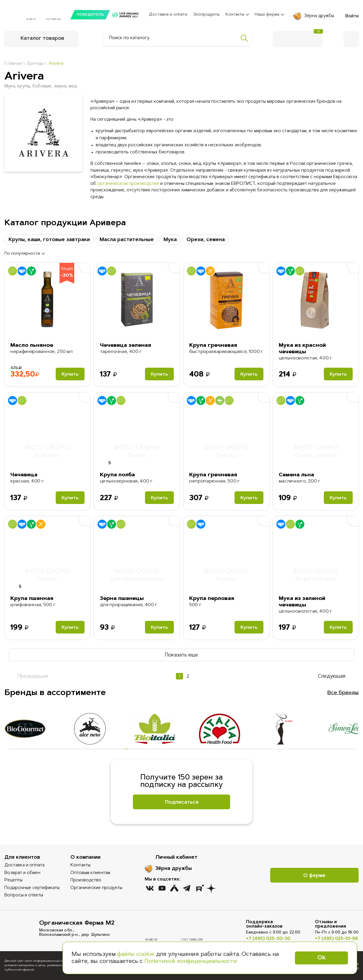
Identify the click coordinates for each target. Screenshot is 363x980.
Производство (86, 880)
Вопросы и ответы (24, 895)
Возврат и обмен (22, 873)
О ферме (314, 876)
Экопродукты (206, 15)
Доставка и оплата (168, 15)
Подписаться (182, 802)
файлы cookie (136, 954)
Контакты (80, 865)
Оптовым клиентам (90, 873)
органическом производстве (128, 184)
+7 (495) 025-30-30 (268, 939)
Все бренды (343, 693)
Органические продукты (96, 888)
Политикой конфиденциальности (191, 961)
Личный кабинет (176, 857)
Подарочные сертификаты (32, 888)
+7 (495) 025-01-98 (336, 939)
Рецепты (13, 880)
